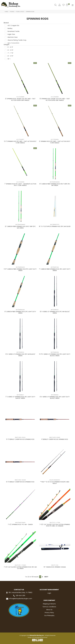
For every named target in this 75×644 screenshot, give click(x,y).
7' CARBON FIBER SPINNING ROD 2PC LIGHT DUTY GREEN (55, 270)
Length (6, 44)
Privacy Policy (49, 613)
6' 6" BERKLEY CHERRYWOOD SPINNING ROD (20, 482)
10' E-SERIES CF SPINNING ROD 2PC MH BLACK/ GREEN (55, 312)
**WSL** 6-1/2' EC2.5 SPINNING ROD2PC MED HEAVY (55, 483)
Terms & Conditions (49, 607)
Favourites (64, 5)
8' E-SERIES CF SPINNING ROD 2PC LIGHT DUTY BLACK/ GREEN (55, 397)
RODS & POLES (20, 12)
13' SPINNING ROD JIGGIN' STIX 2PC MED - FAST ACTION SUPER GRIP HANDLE (55, 99)
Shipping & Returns (49, 604)
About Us (49, 610)
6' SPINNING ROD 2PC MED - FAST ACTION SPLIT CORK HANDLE (55, 142)
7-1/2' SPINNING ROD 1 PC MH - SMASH (20, 524)
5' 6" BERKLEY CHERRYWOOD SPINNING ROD (20, 439)
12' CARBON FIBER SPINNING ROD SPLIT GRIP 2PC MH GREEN (20, 227)
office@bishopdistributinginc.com (19, 599)
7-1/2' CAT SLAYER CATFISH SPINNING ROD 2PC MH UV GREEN (20, 568)
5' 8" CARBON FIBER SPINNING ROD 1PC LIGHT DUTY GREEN (20, 270)
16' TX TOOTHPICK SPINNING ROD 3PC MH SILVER (55, 226)
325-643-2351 (19, 596)
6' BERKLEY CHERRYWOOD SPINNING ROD (55, 439)
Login (49, 593)
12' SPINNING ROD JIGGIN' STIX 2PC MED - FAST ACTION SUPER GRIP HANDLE (20, 99)
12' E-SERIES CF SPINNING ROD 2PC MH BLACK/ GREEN (20, 355)
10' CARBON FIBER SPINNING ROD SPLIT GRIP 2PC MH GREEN (55, 185)
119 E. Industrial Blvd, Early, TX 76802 (19, 593)
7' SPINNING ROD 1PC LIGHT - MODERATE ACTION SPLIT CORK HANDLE (20, 185)
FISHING (12, 12)
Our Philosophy (49, 615)
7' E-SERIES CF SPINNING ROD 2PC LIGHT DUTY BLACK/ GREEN (20, 397)
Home (6, 12)
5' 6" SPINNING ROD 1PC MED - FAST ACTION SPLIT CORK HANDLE (20, 142)
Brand (6, 23)
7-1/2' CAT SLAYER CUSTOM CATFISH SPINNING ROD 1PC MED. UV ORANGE (55, 525)
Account (60, 5)
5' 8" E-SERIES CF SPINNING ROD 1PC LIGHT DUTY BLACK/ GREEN (55, 355)
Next (46, 577)
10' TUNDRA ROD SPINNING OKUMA (55, 567)
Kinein (46, 637)
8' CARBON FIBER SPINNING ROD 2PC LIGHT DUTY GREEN (20, 312)
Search (56, 5)
